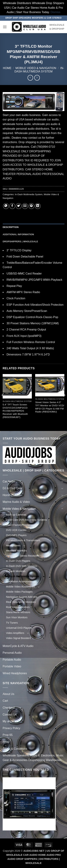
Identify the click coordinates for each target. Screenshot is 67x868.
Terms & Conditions (15, 749)
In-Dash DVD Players (18, 561)
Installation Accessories (19, 581)
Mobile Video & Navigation (36, 68)
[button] (5, 27)
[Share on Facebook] (12, 206)
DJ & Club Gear (13, 488)
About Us (8, 694)
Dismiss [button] (56, 12)
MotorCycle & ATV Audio (18, 646)
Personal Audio (12, 653)
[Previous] (3, 402)
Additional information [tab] (18, 234)
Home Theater (12, 495)
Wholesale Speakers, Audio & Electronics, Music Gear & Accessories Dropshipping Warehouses (33, 758)
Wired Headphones (15, 673)
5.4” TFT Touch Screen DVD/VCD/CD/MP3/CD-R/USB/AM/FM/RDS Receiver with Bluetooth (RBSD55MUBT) (15, 411)
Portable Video (12, 666)
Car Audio (9, 481)
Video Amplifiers (15, 633)
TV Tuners (12, 623)
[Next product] (30, 78)
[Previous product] (37, 78)
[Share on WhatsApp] (6, 206)
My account (10, 721)
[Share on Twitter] (19, 206)
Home (7, 68)
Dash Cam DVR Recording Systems (26, 520)
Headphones (13, 545)
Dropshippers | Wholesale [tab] (20, 241)
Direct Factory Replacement (22, 525)
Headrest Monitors (16, 551)
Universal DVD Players (19, 628)
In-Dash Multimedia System (29, 194)
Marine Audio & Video (16, 502)
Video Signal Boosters (18, 638)
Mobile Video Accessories (21, 587)
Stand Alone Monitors (18, 612)
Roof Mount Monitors (18, 607)
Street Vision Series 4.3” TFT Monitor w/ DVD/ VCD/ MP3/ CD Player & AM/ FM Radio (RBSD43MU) (50, 407)
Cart (5, 701)
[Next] (64, 402)
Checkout (9, 708)
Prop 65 (8, 735)
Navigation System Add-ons (22, 597)
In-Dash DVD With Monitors (22, 566)
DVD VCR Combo (16, 530)
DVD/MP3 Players (16, 535)
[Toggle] (62, 481)
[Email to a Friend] (25, 206)
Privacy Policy (11, 728)
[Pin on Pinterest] (31, 206)
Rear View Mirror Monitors (21, 602)
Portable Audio (12, 660)
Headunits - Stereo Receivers (23, 556)
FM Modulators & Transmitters (23, 540)
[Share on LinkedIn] (38, 206)
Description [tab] (11, 227)
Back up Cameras (16, 515)
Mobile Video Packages (19, 592)
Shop (6, 742)
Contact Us (10, 715)
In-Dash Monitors (16, 571)
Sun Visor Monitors (17, 617)
